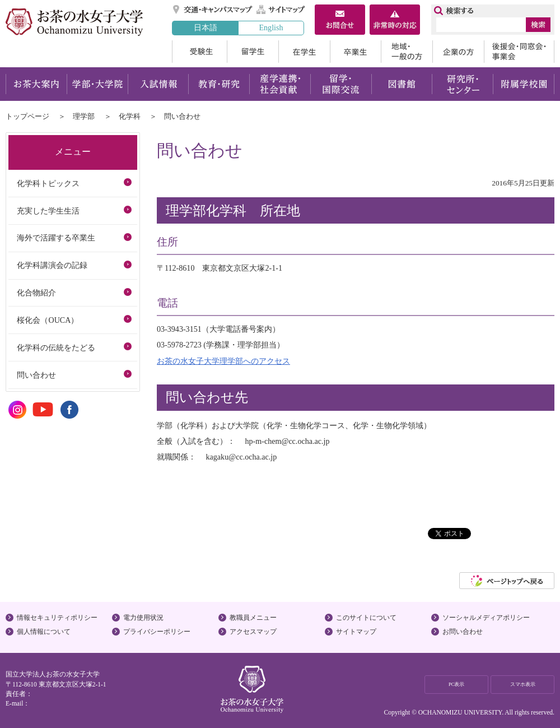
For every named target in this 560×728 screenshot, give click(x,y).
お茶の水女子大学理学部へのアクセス (223, 361)
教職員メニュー (253, 618)
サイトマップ (281, 10)
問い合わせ (36, 375)
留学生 (253, 52)
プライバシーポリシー (157, 632)
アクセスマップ (253, 632)
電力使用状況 (143, 618)
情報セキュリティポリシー (57, 618)
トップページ (27, 116)
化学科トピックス (48, 183)
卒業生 (355, 52)
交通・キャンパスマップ (213, 10)
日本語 (206, 27)
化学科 (130, 116)
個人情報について (44, 632)
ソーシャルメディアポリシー (486, 618)
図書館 (402, 84)
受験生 (199, 52)
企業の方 (458, 52)
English (271, 27)
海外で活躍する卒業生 (56, 238)
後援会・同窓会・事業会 (519, 52)
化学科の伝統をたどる (56, 347)
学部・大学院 (97, 84)
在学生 (304, 52)
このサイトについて (366, 618)
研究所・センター (463, 84)
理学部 (84, 116)
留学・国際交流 (341, 84)
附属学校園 (524, 84)
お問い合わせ (463, 632)
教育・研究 (219, 84)
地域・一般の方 (407, 52)
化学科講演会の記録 (52, 265)
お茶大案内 (36, 84)
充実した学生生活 (48, 211)
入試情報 (158, 84)
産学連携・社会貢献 (280, 84)
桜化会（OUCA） (48, 320)
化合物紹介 (36, 293)
